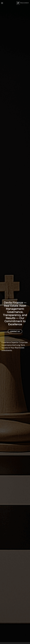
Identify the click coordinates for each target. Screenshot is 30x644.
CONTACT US (15, 331)
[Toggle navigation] (2, 3)
